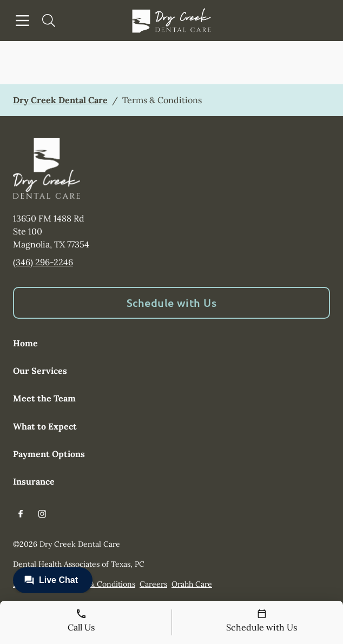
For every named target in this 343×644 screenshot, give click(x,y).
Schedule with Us (172, 303)
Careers (153, 584)
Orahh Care (192, 584)
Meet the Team (44, 398)
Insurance (34, 481)
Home (25, 343)
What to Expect (45, 426)
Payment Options (49, 454)
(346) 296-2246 (43, 262)
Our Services (40, 371)
